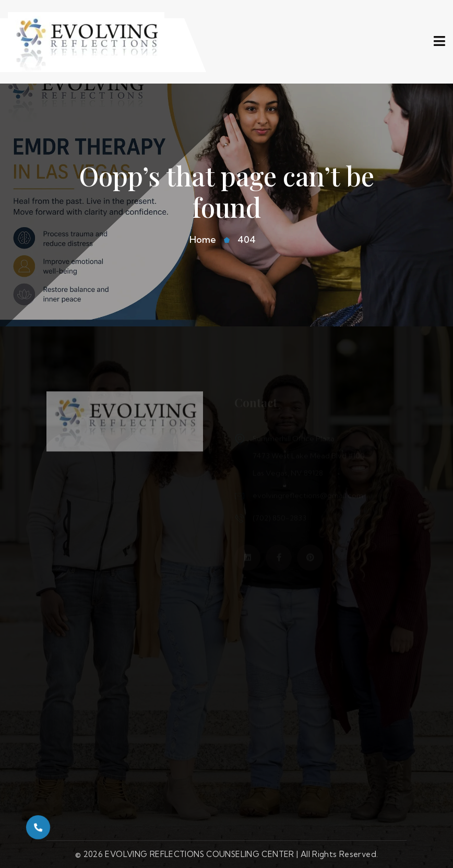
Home (203, 239)
